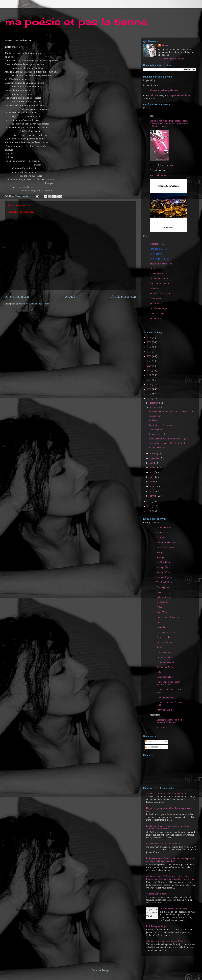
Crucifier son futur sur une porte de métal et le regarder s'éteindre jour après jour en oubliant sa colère (169, 123)
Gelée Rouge (156, 299)
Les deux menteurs (165, 697)
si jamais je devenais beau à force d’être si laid (168, 941)
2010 (150, 511)
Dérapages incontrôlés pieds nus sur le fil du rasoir (170, 721)
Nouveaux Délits (164, 710)
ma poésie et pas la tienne (76, 21)
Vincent (165, 45)
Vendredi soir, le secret (157, 894)
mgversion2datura (165, 642)
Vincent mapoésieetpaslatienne (164, 90)
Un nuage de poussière (167, 632)
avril (152, 482)
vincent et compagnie (160, 175)
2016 (150, 385)
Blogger (106, 970)
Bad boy (153, 420)
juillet (152, 468)
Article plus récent (17, 297)
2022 (150, 356)
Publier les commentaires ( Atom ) (34, 304)
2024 (150, 347)
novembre (154, 407)
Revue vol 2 (155, 319)
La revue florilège (165, 528)
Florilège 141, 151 (158, 249)
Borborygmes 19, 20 (159, 259)
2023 (150, 352)
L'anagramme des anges (168, 617)
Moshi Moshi (156, 304)
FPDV (153, 269)
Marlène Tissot (163, 562)
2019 (150, 370)
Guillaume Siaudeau (166, 542)
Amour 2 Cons (163, 572)
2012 (150, 502)
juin (152, 472)
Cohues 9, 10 (156, 289)
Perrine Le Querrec (165, 547)
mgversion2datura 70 (160, 284)
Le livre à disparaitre (159, 279)
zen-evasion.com (164, 652)
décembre (154, 403)
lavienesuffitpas (164, 597)
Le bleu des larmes (158, 448)
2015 (150, 389)
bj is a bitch (162, 727)
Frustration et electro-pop (161, 425)
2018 (150, 375)
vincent (154, 95)
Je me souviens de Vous (160, 434)
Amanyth (161, 557)
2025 (150, 342)
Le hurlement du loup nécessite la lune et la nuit (171, 411)
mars (152, 487)
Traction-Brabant (164, 582)
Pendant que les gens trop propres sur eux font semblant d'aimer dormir (168, 827)
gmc (158, 622)
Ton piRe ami (155, 416)
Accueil (70, 297)
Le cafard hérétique (159, 309)
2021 (150, 361)
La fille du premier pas (157, 926)
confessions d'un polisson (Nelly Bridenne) (168, 683)
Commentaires (153, 747)
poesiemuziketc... (165, 677)
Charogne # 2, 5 (157, 254)
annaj (159, 592)
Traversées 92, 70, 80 (160, 294)
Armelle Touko (164, 637)
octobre (153, 453)
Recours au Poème (165, 667)
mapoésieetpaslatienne (180, 95)
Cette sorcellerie (157, 430)
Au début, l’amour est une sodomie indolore (167, 793)
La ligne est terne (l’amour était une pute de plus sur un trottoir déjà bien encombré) (170, 860)
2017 (150, 380)
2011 (149, 506)
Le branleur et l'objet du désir (173, 909)
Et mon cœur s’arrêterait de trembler (163, 844)
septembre (155, 458)
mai (152, 477)
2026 (150, 338)
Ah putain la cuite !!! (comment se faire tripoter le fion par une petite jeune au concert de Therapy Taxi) (171, 878)
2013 (150, 399)
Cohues (160, 672)
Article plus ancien (124, 297)
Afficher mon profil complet (171, 59)
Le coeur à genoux (165, 577)
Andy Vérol (162, 612)
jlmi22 (160, 647)
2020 (150, 366)
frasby (159, 552)
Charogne (161, 537)
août (152, 463)
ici (154, 98)
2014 (150, 394)
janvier (153, 496)
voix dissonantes (164, 657)
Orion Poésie (163, 533)
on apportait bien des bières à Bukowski (168, 443)
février (153, 491)
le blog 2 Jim (163, 567)
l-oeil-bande (162, 602)
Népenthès (161, 627)
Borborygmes (163, 587)
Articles (150, 742)
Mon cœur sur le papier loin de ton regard (168, 439)
